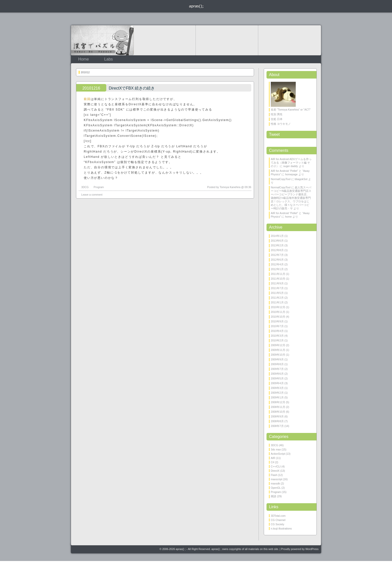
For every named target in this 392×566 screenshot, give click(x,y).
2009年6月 (277, 374)
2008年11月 (278, 407)
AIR (273, 458)
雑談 (273, 496)
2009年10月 (278, 355)
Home (84, 59)
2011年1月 (277, 302)
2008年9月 (277, 416)
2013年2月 (277, 245)
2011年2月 (277, 298)
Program (99, 187)
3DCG (85, 187)
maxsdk (275, 483)
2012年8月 (277, 250)
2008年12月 (278, 402)
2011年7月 (277, 288)
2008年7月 (277, 426)
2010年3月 (277, 336)
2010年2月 (277, 340)
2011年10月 (278, 279)
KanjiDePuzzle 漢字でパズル (102, 40)
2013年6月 (277, 241)
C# (272, 462)
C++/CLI (276, 466)
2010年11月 (278, 312)
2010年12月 (278, 307)
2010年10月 (278, 317)
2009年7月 (277, 369)
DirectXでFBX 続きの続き (132, 88)
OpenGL (276, 488)
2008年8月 (277, 421)
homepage (291, 174)
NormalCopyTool (281, 179)
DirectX (275, 471)
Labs (109, 59)
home (288, 217)
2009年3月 (277, 388)
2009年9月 (277, 359)
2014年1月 (277, 236)
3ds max (276, 449)
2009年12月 (278, 345)
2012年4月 (277, 264)
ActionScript (278, 454)
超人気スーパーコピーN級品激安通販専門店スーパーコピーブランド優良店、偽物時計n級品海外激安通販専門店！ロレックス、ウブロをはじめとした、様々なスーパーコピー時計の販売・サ (291, 198)
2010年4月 (277, 331)
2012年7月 (277, 255)
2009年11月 (278, 350)
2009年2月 (277, 393)
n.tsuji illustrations (281, 528)
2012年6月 (277, 260)
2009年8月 (277, 364)
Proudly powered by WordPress (300, 549)
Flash (274, 475)
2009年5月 (277, 378)
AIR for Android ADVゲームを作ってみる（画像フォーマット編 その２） (291, 163)
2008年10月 (278, 412)
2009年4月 (277, 383)
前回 (87, 99)
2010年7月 (277, 326)
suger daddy (291, 166)
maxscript (276, 479)
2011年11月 (278, 274)
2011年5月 (277, 293)
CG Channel (278, 520)
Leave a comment (92, 195)
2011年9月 (277, 283)
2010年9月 (277, 321)
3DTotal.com (278, 516)
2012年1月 (277, 269)
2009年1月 (277, 397)
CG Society (277, 524)
